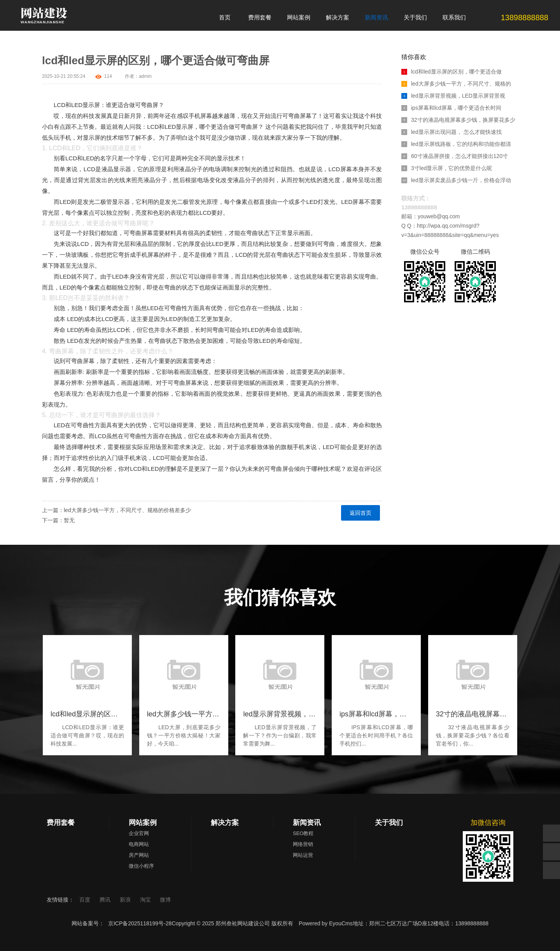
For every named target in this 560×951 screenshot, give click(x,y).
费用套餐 (61, 823)
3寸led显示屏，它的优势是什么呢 (447, 168)
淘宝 (146, 900)
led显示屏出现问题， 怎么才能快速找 (451, 132)
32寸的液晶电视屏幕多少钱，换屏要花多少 (458, 120)
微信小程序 (141, 866)
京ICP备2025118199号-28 (140, 923)
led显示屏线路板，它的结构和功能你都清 (456, 144)
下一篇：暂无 (58, 520)
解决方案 (225, 823)
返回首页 (360, 513)
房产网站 (139, 855)
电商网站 (139, 844)
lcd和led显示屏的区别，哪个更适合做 (451, 72)
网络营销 (303, 844)
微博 (165, 900)
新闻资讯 (307, 823)
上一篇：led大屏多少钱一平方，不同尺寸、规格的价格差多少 (116, 510)
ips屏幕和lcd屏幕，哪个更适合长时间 (451, 108)
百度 (86, 900)
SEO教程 (303, 833)
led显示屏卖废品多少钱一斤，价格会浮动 (456, 180)
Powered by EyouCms (325, 923)
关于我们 (389, 823)
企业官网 (139, 833)
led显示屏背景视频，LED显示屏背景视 (453, 96)
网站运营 (303, 855)
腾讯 (106, 900)
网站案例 (143, 823)
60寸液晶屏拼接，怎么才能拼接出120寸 (455, 156)
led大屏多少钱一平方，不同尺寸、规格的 (456, 84)
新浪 (126, 900)
